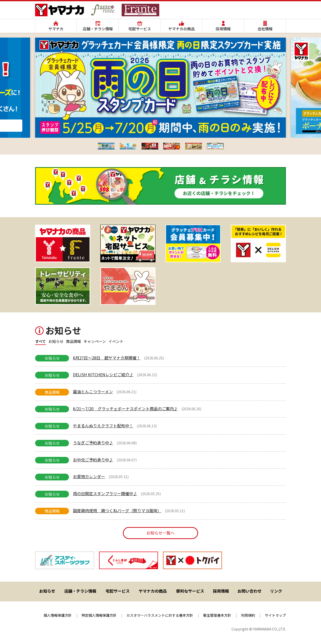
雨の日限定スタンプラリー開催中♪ (105, 493)
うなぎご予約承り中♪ (93, 443)
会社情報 (265, 29)
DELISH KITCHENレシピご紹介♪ (103, 374)
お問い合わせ (250, 591)
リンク (276, 591)
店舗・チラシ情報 (98, 29)
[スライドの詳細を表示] (63, 243)
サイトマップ (275, 615)
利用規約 (248, 615)
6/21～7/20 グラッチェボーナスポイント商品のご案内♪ (125, 409)
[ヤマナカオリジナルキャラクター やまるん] (128, 286)
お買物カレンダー (89, 476)
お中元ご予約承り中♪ (93, 460)
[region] (160, 265)
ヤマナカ (56, 29)
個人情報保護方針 (58, 615)
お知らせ (47, 591)
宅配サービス (140, 29)
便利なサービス (190, 591)
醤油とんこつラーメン (93, 392)
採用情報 (223, 29)
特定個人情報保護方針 (99, 615)
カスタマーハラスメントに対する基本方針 (160, 615)
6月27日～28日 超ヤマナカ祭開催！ (107, 358)
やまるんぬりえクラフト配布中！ (103, 426)
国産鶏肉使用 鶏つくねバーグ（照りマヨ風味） (117, 510)
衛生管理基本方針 (217, 615)
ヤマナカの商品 (181, 29)
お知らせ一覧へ (160, 533)
